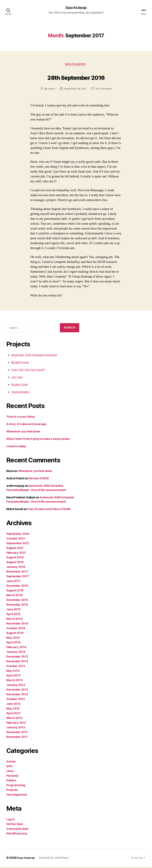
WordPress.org (17, 835)
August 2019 (15, 559)
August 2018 (15, 563)
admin (50, 90)
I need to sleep (16, 448)
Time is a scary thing (20, 418)
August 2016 (15, 592)
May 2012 (13, 710)
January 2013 (16, 686)
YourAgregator (20, 393)
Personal (12, 777)
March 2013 (14, 682)
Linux (10, 772)
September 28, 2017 (75, 90)
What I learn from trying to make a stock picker (38, 440)
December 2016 (17, 587)
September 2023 (18, 535)
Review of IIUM (39, 480)
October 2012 (16, 700)
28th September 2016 (76, 78)
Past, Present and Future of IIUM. (49, 510)
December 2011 (17, 733)
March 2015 (14, 620)
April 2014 (13, 644)
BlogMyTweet (20, 364)
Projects (12, 791)
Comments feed (17, 830)
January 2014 (16, 653)
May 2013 (13, 672)
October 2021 (16, 540)
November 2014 (17, 625)
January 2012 (16, 729)
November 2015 (17, 606)
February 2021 (16, 554)
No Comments (105, 90)
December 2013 (17, 658)
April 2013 (13, 677)
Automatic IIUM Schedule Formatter (34, 356)
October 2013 (16, 667)
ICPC (10, 768)
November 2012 (17, 696)
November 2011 (17, 738)
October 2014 (16, 630)
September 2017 (18, 578)
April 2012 (13, 715)
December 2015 (17, 601)
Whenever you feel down (23, 433)
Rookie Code (19, 386)
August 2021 (15, 549)
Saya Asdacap (76, 8)
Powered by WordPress (56, 859)
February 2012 (16, 724)
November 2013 (17, 663)
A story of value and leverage (26, 425)
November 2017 (17, 573)
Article (11, 763)
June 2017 (13, 582)
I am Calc (17, 379)
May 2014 (13, 639)
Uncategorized (76, 65)
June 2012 (13, 705)
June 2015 (13, 611)
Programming (16, 787)
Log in (10, 821)
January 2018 (16, 568)
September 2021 (18, 545)
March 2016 (14, 597)
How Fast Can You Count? (28, 371)
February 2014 (16, 648)
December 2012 (17, 691)
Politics (11, 782)
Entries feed (15, 825)
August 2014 (15, 634)
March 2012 (14, 719)
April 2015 (13, 615)
